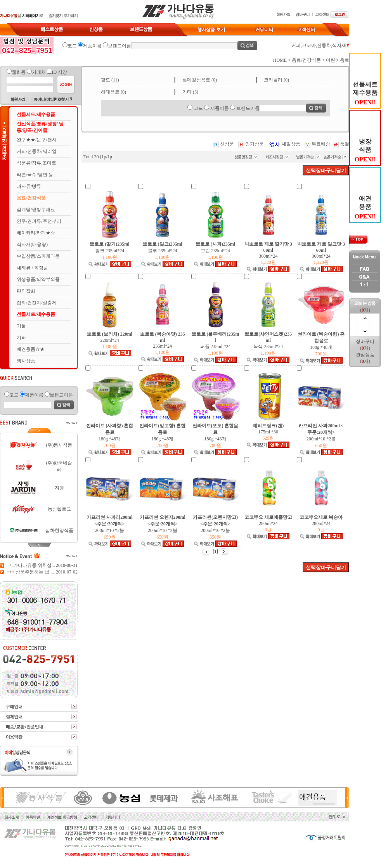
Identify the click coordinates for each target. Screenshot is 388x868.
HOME (280, 60)
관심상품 (365, 355)
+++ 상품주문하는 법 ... (30, 572)
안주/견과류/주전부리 (39, 221)
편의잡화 (26, 291)
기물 (21, 326)
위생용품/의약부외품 (38, 279)
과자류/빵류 (29, 186)
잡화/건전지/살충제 (37, 303)
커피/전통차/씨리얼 (37, 151)
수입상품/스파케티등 (38, 256)
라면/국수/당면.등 (35, 175)
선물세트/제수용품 (36, 114)
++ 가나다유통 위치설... (31, 565)
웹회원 (19, 72)
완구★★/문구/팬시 (37, 140)
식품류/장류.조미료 (36, 163)
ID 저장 (60, 72)
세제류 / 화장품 (32, 268)
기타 (21, 338)
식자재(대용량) (32, 244)
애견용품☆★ (31, 349)
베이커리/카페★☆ (36, 233)
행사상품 (26, 361)
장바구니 (365, 341)
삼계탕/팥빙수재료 (36, 210)
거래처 (39, 72)
